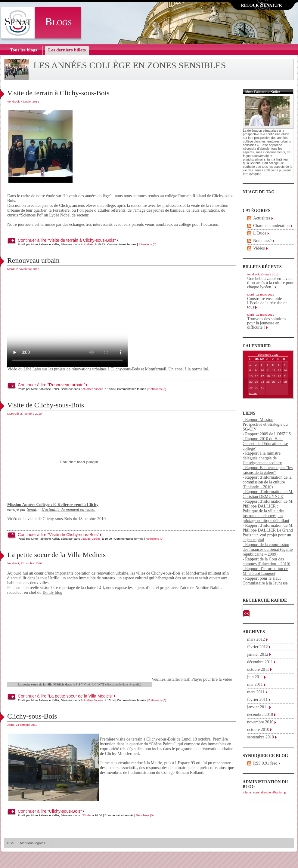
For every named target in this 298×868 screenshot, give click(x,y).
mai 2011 (255, 684)
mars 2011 (256, 692)
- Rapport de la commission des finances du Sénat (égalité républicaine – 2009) (268, 549)
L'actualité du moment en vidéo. (68, 509)
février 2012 (258, 647)
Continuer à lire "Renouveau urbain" (51, 385)
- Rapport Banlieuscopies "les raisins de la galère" (268, 470)
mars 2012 (256, 639)
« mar (253, 393)
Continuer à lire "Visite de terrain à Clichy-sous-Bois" (67, 240)
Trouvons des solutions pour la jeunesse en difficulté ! (267, 323)
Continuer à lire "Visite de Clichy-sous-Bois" (58, 535)
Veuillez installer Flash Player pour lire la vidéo (120, 679)
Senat (31, 509)
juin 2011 (255, 677)
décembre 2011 (260, 662)
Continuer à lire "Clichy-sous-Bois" (50, 811)
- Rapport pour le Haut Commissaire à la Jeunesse (265, 581)
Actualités (87, 244)
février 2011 (257, 699)
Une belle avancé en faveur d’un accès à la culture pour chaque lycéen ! (270, 283)
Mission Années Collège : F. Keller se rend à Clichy (53, 505)
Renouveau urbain (33, 260)
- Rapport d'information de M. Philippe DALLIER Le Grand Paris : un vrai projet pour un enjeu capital (268, 533)
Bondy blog (52, 592)
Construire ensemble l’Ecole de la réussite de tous (267, 303)
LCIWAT (98, 684)
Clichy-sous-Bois (32, 716)
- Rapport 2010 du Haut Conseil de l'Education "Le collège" (265, 444)
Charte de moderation (271, 226)
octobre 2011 (258, 669)
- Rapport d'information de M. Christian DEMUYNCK (268, 494)
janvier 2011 (258, 707)
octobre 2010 (258, 730)
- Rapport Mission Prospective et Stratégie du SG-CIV (265, 424)
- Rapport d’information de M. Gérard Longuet (265, 571)
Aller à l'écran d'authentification (263, 792)
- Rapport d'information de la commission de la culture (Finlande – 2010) (267, 482)
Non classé (262, 241)
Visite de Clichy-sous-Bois (46, 405)
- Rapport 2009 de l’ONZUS (267, 434)
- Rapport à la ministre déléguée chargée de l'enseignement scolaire (262, 458)
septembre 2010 (261, 737)
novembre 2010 (260, 722)
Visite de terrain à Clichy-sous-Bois (58, 93)
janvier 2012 (258, 654)
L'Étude (86, 539)
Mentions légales (33, 843)
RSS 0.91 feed (265, 763)
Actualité (135, 684)
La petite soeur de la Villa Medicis (56, 555)
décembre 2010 (260, 715)
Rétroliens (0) (148, 244)
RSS (11, 843)
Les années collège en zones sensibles (130, 65)
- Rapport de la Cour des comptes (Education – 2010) (266, 561)
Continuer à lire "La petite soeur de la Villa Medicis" (65, 696)
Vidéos (99, 389)
